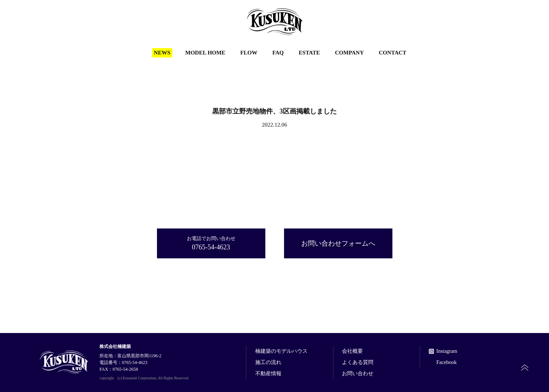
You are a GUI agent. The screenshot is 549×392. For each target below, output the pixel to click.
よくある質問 (358, 363)
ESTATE (309, 53)
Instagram (447, 351)
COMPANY (349, 53)
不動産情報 (268, 374)
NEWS (162, 53)
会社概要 (352, 351)
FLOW (249, 53)
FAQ (278, 53)
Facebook (446, 363)
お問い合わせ (358, 374)
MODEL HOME (205, 53)
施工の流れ (268, 363)
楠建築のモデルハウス (281, 351)
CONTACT (392, 53)
